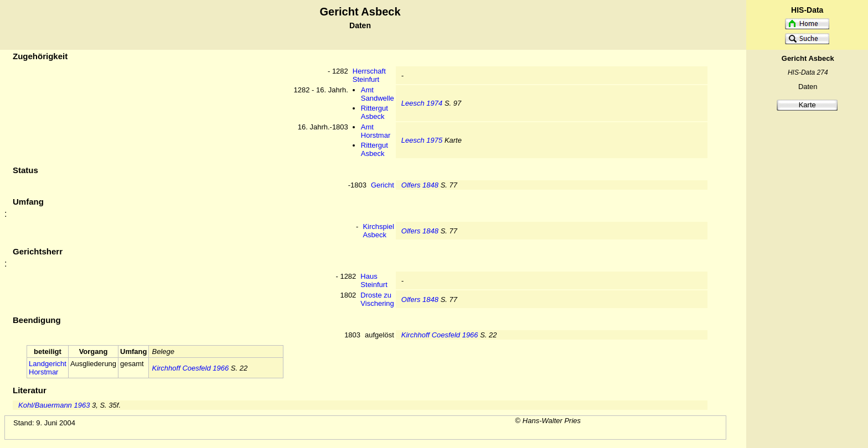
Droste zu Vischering (377, 299)
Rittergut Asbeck (374, 112)
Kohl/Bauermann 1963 (54, 405)
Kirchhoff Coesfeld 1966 (440, 335)
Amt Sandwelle (378, 94)
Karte (807, 105)
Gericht (383, 185)
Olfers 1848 (420, 185)
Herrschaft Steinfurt (369, 75)
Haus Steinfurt (374, 280)
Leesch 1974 (422, 103)
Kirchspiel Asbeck (378, 231)
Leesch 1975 (422, 140)
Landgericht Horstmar (48, 368)
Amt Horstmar (376, 131)
